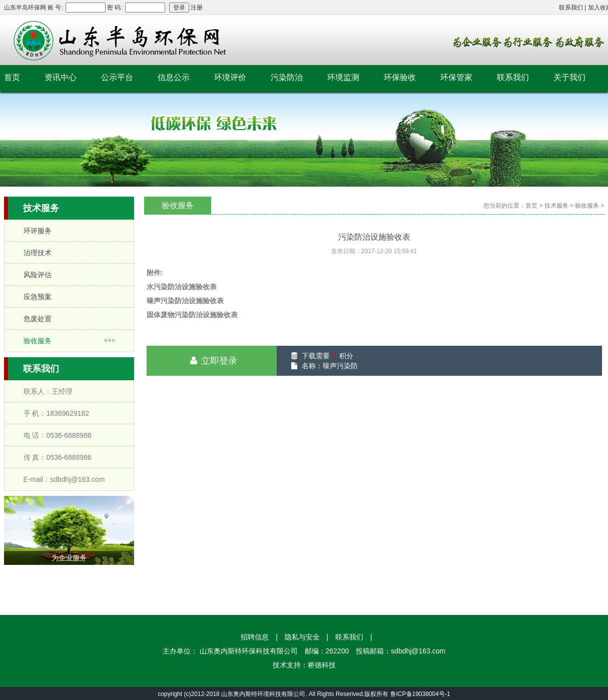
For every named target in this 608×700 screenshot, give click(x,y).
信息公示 (174, 77)
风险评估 (38, 275)
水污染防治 (164, 287)
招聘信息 (255, 637)
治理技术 (38, 253)
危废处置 (38, 319)
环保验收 (400, 77)
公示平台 (117, 77)
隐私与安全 (302, 637)
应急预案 (38, 297)
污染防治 (287, 77)
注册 (197, 8)
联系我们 (571, 8)
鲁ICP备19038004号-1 (420, 694)
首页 (12, 77)
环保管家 (456, 77)
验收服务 (38, 341)
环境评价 (230, 77)
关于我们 (569, 77)
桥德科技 (322, 665)
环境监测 (343, 77)
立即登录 (212, 361)
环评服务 (38, 231)
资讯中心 (61, 77)
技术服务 (556, 206)
